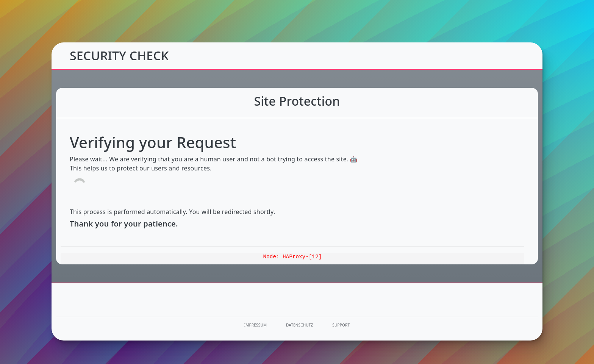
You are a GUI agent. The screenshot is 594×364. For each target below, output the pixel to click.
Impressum (256, 325)
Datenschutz (300, 325)
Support (341, 325)
